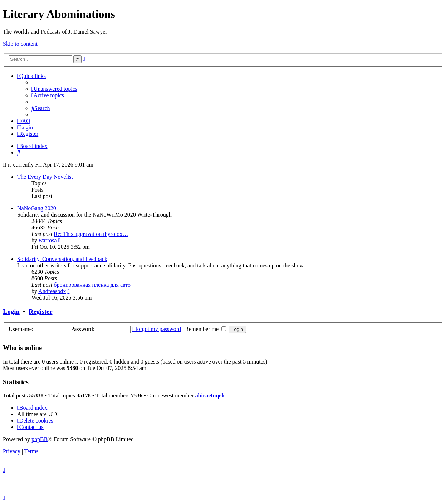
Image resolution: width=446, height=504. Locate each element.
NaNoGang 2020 (37, 208)
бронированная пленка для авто (92, 285)
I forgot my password (156, 329)
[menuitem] (54, 89)
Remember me (205, 329)
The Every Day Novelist (45, 177)
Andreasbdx (52, 291)
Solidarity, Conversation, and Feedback (62, 259)
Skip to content (20, 44)
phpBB (40, 439)
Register (40, 312)
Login (11, 312)
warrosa (48, 240)
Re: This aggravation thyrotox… (91, 234)
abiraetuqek (210, 396)
